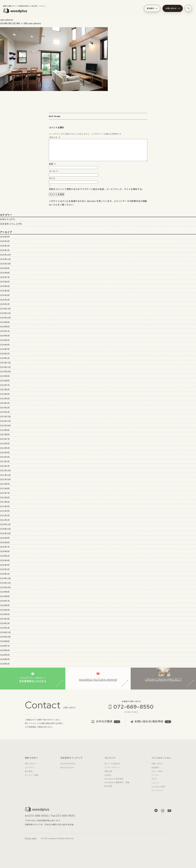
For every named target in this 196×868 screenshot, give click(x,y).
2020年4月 (5, 560)
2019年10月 (5, 587)
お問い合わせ (173, 8)
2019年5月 (5, 610)
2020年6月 (5, 551)
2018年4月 (5, 659)
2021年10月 (5, 479)
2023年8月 (5, 381)
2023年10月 (5, 371)
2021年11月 (5, 475)
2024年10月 (5, 318)
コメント (55, 137)
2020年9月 (5, 538)
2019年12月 (5, 578)
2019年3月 (5, 619)
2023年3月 (5, 403)
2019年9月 (5, 592)
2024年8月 (5, 327)
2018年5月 (5, 655)
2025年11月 (5, 259)
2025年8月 (5, 273)
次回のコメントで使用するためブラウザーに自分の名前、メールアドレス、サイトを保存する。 (96, 189)
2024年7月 (5, 331)
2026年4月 (5, 237)
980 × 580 (22, 23)
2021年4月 (5, 506)
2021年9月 (5, 484)
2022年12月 (5, 416)
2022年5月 (5, 448)
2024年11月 (5, 313)
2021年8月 (5, 488)
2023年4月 (5, 398)
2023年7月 (5, 385)
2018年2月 (5, 664)
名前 (52, 164)
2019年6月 (5, 605)
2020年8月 (5, 542)
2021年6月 (5, 497)
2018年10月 (5, 637)
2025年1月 (5, 304)
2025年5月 (5, 286)
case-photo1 (35, 23)
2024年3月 (5, 349)
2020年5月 (5, 556)
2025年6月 (5, 282)
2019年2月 (5, 623)
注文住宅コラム (8, 224)
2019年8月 (5, 596)
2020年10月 (5, 533)
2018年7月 (5, 646)
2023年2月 (5, 408)
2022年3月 (5, 457)
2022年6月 (5, 443)
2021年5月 (5, 502)
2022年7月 (5, 439)
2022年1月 (5, 466)
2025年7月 (5, 277)
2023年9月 (5, 376)
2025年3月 (5, 295)
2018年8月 (5, 641)
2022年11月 (5, 421)
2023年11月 (5, 367)
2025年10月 (5, 264)
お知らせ (4, 219)
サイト (52, 178)
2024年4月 (5, 345)
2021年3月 (5, 511)
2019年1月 (5, 628)
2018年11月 (5, 632)
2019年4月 (5, 614)
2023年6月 (5, 389)
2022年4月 (5, 452)
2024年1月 (5, 358)
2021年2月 (5, 515)
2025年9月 (5, 268)
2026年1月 (5, 250)
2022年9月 (5, 430)
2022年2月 (5, 461)
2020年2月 (5, 569)
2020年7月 (5, 547)
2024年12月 (5, 309)
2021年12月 (5, 470)
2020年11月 (5, 529)
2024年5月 (5, 340)
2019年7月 (5, 601)
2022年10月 (5, 425)
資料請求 (152, 8)
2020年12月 (5, 524)
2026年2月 (5, 246)
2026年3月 (5, 241)
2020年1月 (5, 574)
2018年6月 (5, 650)
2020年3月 (5, 565)
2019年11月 (5, 583)
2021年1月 (5, 520)
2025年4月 (5, 291)
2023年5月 (5, 394)
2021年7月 (5, 493)
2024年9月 (5, 322)
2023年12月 (5, 363)
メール (54, 171)
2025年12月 (5, 255)
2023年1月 (5, 412)
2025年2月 (5, 300)
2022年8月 (5, 434)
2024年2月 (5, 354)
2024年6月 (5, 336)
